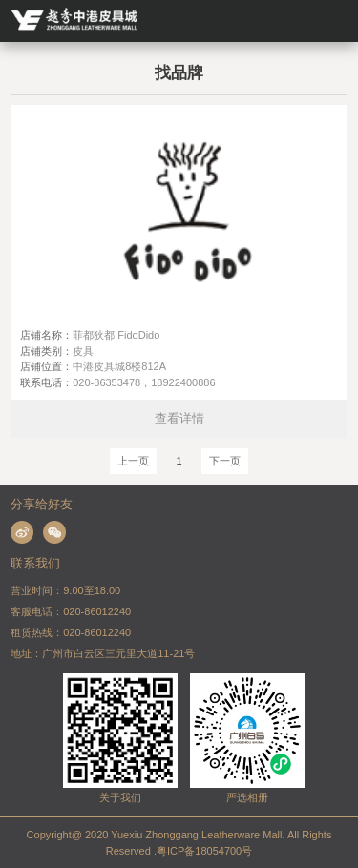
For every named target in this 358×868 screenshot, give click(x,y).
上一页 (133, 461)
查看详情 (179, 418)
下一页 (225, 461)
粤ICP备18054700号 (204, 851)
